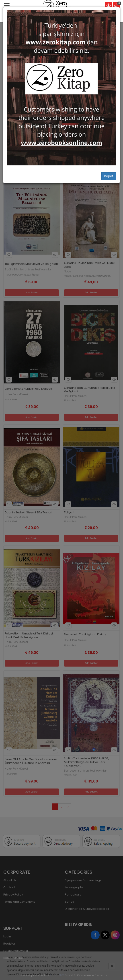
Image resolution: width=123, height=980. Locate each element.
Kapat (109, 176)
